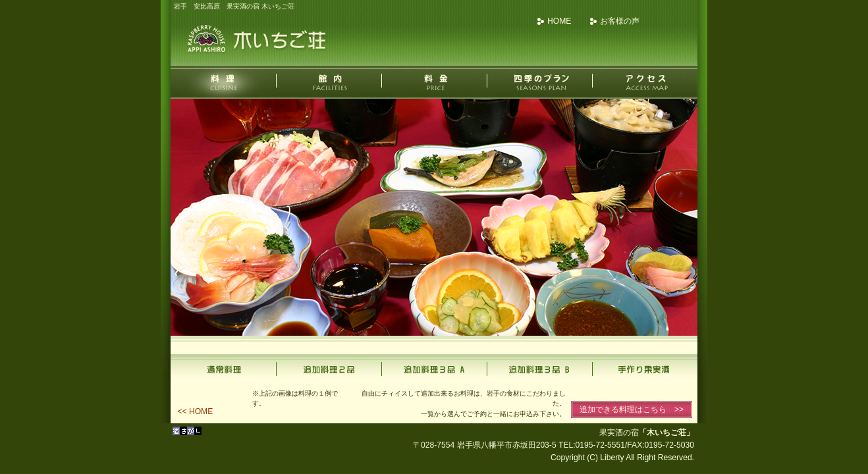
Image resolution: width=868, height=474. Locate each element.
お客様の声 (620, 21)
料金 (434, 82)
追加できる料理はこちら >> (632, 409)
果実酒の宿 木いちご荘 (259, 39)
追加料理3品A (434, 367)
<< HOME (195, 411)
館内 (329, 82)
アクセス (645, 82)
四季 (539, 82)
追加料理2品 (329, 367)
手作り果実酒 (645, 367)
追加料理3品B (539, 367)
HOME (559, 21)
